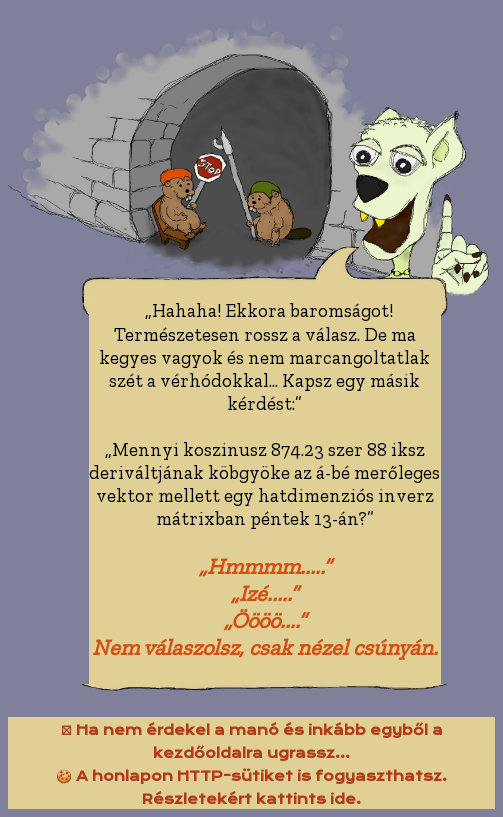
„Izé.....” (264, 593)
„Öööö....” (265, 620)
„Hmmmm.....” (265, 566)
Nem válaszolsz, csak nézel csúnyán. (265, 647)
